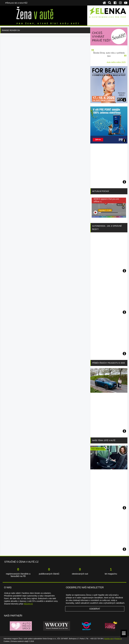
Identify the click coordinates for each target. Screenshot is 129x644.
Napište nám (109, 639)
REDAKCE (28, 604)
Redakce (118, 639)
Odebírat (95, 609)
